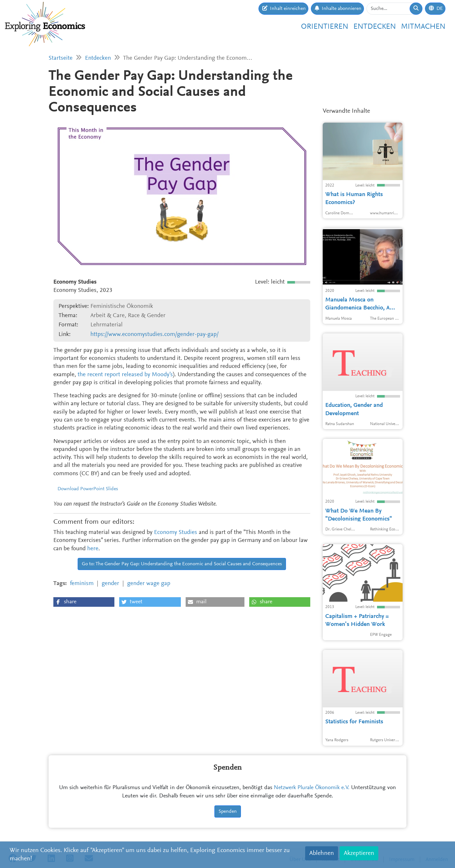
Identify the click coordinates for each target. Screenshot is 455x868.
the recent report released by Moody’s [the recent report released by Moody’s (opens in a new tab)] (125, 375)
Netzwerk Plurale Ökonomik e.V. (312, 788)
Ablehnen (322, 853)
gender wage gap (149, 584)
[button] (84, 602)
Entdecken (375, 27)
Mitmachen (423, 27)
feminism (82, 584)
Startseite (61, 58)
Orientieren (325, 27)
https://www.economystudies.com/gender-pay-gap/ (154, 335)
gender (110, 584)
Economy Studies (176, 533)
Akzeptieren (359, 853)
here (93, 549)
